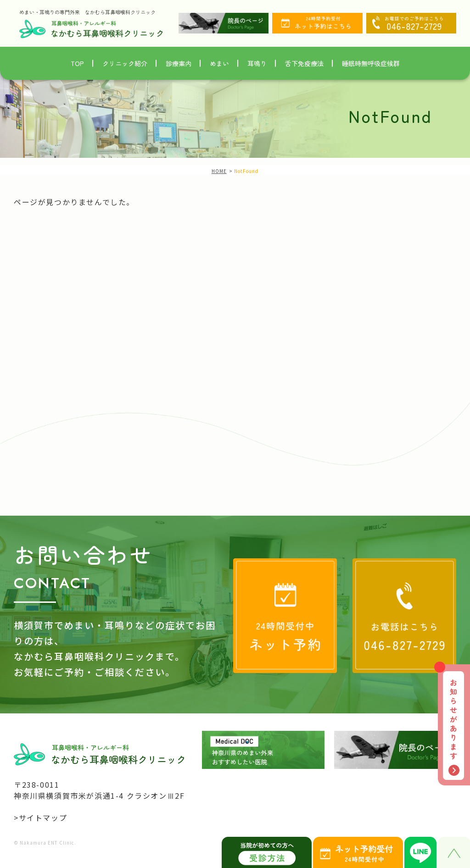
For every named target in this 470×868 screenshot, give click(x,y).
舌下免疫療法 (304, 63)
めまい (219, 63)
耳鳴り (257, 63)
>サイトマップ (40, 818)
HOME (219, 171)
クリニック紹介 (125, 63)
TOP (77, 63)
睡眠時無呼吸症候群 (371, 63)
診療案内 (179, 63)
